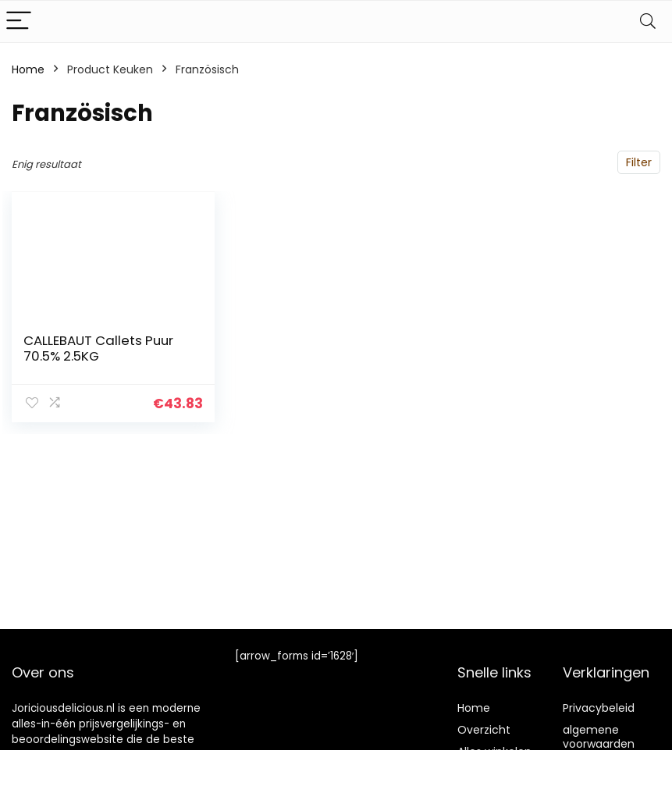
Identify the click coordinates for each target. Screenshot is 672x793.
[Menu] (19, 21)
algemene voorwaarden (599, 737)
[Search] (648, 21)
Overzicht (484, 730)
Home (28, 69)
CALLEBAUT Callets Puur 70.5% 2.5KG (98, 348)
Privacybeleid (599, 708)
